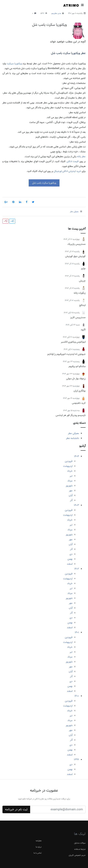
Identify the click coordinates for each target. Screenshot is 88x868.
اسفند (70, 564)
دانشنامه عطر (73, 438)
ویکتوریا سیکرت (14, 64)
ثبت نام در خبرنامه (16, 809)
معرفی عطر (73, 433)
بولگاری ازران (80, 391)
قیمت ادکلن (73, 161)
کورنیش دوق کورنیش (75, 256)
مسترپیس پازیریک (77, 244)
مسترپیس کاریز (78, 317)
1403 (76, 505)
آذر (71, 500)
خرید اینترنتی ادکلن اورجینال (67, 171)
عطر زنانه (81, 157)
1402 (77, 569)
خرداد (70, 471)
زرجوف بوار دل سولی (76, 379)
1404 (77, 456)
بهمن (70, 559)
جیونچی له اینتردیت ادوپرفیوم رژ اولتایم (66, 354)
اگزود (83, 330)
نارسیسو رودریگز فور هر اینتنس (71, 415)
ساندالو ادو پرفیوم (77, 366)
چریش (82, 281)
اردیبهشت (68, 466)
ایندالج (82, 305)
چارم (83, 269)
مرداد (70, 481)
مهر (71, 491)
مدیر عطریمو (56, 13)
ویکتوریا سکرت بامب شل (49, 25)
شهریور (69, 486)
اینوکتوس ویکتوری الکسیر (73, 342)
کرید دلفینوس (79, 403)
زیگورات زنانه (80, 293)
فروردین (69, 461)
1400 (77, 696)
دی (71, 554)
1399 (76, 760)
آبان (71, 495)
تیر (71, 476)
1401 (77, 632)
